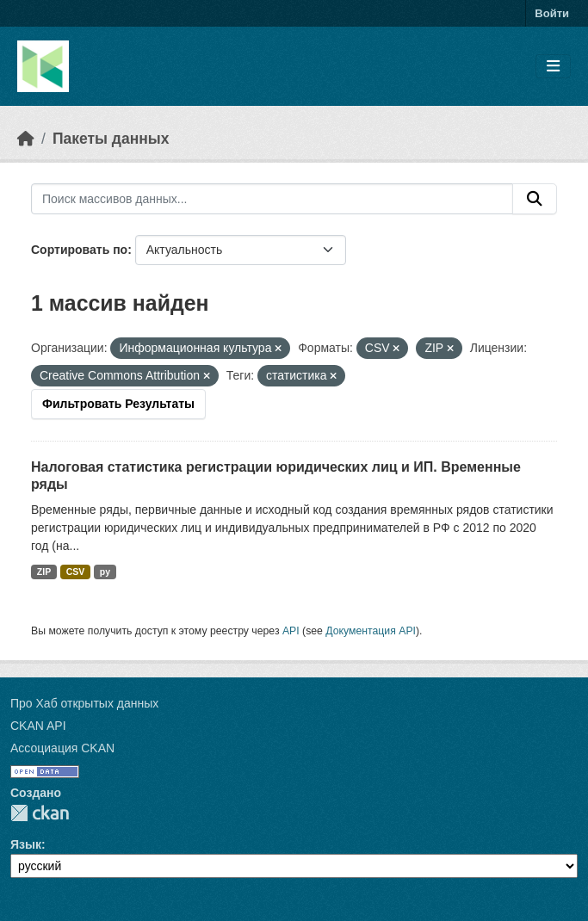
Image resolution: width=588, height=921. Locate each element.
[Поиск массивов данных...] (272, 199)
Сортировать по (79, 250)
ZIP (44, 572)
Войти (552, 13)
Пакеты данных (111, 139)
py (105, 572)
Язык (26, 844)
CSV (76, 572)
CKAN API (38, 726)
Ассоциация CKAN (62, 748)
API (291, 631)
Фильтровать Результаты (118, 404)
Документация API (371, 631)
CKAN (40, 813)
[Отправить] (535, 199)
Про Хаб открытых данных (84, 703)
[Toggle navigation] (553, 67)
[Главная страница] (26, 139)
